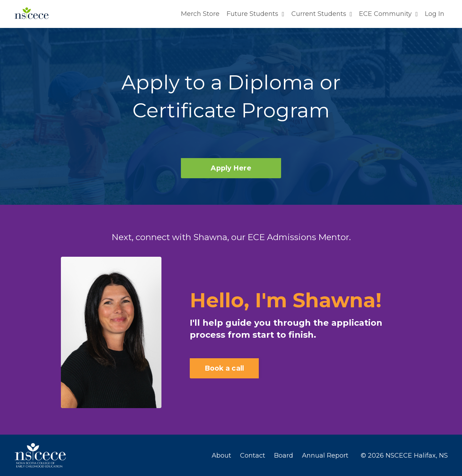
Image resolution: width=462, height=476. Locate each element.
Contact (253, 455)
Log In (435, 14)
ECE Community (388, 14)
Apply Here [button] (231, 168)
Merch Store (200, 14)
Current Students (322, 14)
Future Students (255, 14)
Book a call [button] (224, 368)
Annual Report (325, 455)
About (221, 455)
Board (284, 455)
